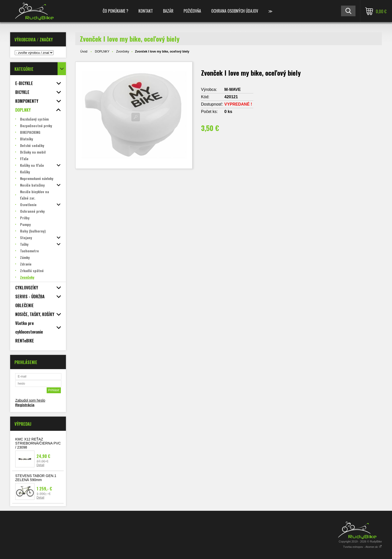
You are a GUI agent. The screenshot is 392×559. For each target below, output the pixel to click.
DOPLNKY (102, 52)
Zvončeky (123, 52)
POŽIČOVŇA (192, 11)
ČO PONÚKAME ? (115, 11)
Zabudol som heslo (30, 400)
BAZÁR (168, 11)
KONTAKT (146, 11)
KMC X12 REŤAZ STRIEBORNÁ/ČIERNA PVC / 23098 (38, 443)
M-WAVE (233, 89)
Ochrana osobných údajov (235, 11)
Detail (40, 465)
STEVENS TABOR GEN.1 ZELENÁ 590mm (36, 478)
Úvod (84, 52)
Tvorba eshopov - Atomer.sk (362, 547)
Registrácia (25, 405)
